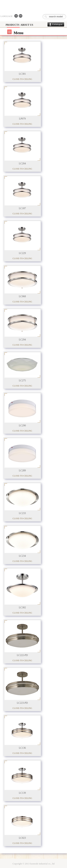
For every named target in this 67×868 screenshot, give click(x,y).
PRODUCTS (12, 25)
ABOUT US (27, 25)
